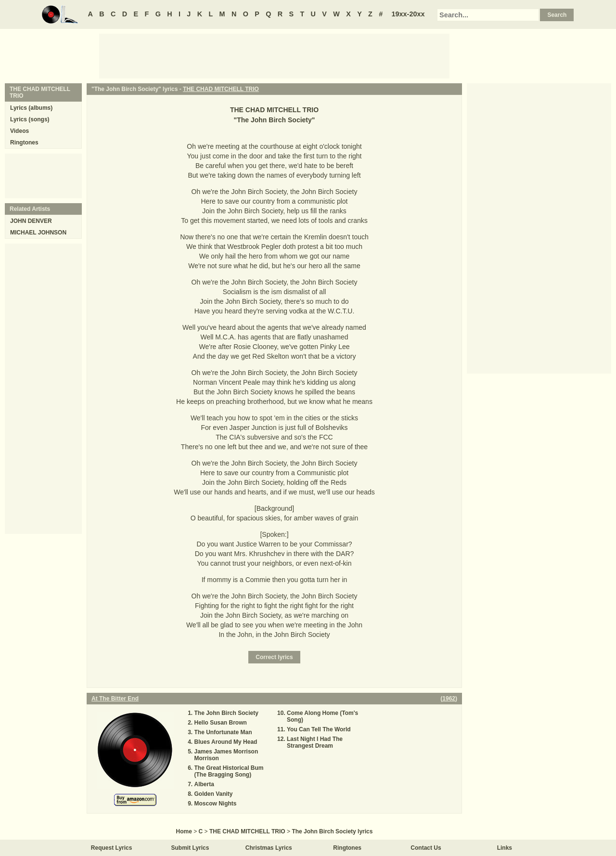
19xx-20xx (408, 14)
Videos (19, 131)
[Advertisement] (274, 55)
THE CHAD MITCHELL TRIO (221, 89)
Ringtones (24, 143)
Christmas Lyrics (269, 848)
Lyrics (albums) (31, 108)
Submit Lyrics (190, 848)
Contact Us (426, 848)
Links (505, 848)
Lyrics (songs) (30, 119)
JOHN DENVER (31, 221)
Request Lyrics (112, 848)
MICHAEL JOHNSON (38, 233)
